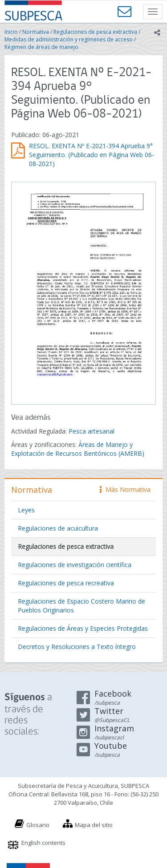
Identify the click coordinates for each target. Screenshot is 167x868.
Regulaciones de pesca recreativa (66, 583)
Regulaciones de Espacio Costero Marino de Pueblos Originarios (81, 606)
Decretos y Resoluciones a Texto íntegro (77, 647)
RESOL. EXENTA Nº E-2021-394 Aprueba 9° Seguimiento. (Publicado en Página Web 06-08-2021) (92, 155)
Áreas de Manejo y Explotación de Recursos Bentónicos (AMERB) (78, 449)
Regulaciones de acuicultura (58, 528)
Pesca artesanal (92, 431)
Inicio (11, 32)
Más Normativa (125, 489)
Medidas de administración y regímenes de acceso (69, 39)
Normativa (36, 32)
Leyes (26, 510)
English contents (43, 843)
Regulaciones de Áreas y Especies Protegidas (83, 628)
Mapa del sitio (94, 825)
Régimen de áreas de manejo (41, 47)
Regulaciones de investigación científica (75, 565)
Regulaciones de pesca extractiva (95, 32)
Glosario (38, 825)
